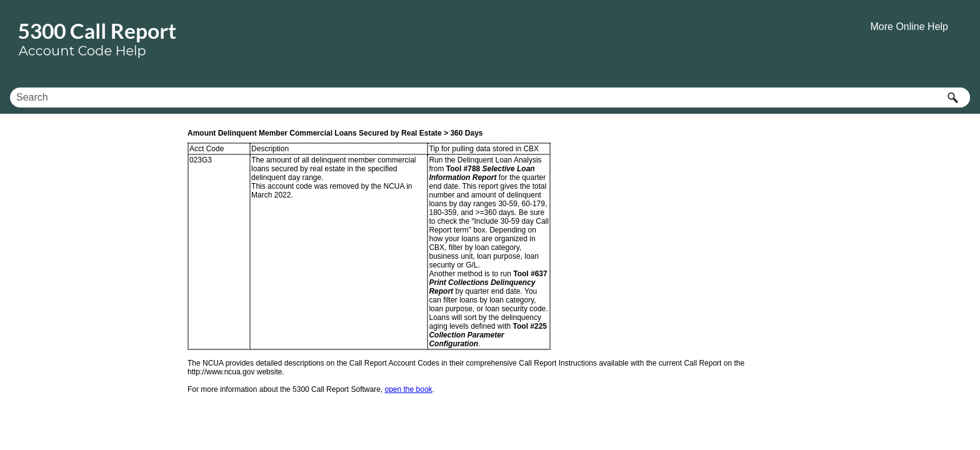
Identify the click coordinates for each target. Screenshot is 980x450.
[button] (952, 97)
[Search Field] (490, 97)
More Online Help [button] (910, 27)
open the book (409, 389)
